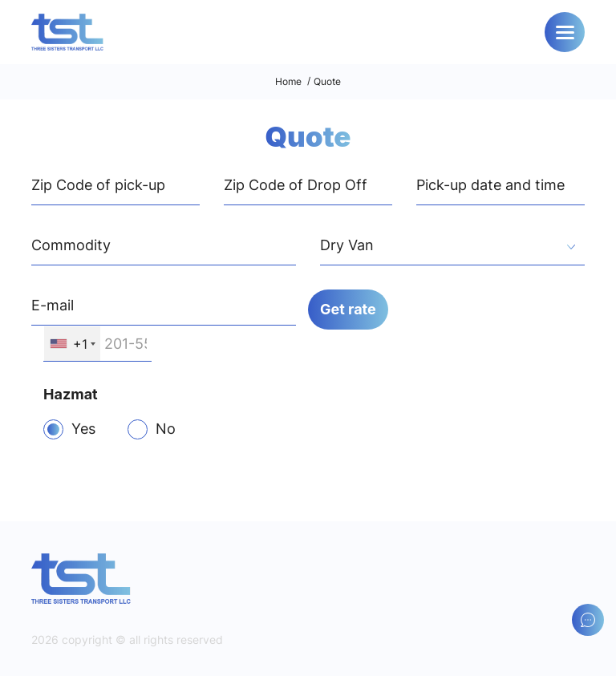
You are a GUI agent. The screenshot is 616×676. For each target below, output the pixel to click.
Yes (83, 429)
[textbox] (452, 247)
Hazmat (71, 394)
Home (288, 81)
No (166, 429)
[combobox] (452, 247)
